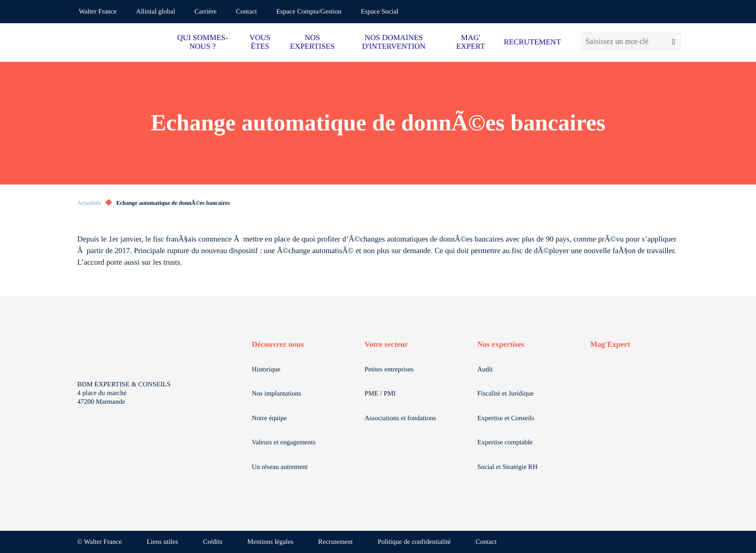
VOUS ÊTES (260, 42)
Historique (266, 370)
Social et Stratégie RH (508, 467)
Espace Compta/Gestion (309, 12)
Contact (247, 12)
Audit (485, 370)
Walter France (98, 12)
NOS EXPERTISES (312, 42)
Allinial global (156, 12)
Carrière (206, 12)
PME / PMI (380, 394)
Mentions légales (270, 542)
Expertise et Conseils (506, 418)
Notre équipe (270, 418)
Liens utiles (162, 542)
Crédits (212, 542)
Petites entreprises (389, 370)
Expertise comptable (505, 443)
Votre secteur (386, 345)
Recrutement (336, 542)
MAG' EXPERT (470, 42)
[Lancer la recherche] (674, 41)
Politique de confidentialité (414, 542)
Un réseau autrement (280, 467)
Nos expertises (501, 345)
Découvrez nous (278, 345)
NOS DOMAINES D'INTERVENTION (394, 42)
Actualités (89, 203)
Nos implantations (277, 394)
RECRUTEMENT (532, 42)
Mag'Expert (610, 345)
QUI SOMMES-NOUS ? (203, 42)
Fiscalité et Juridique (506, 394)
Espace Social (379, 12)
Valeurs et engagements (284, 443)
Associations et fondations (400, 418)
